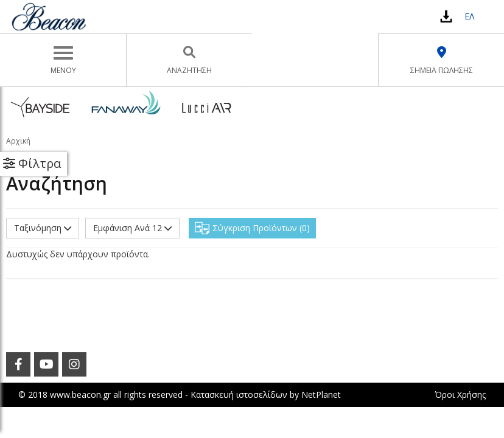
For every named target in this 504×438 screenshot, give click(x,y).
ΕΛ (469, 16)
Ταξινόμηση (43, 228)
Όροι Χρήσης (460, 395)
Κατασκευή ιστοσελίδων (239, 395)
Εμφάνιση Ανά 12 (132, 228)
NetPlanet (321, 395)
